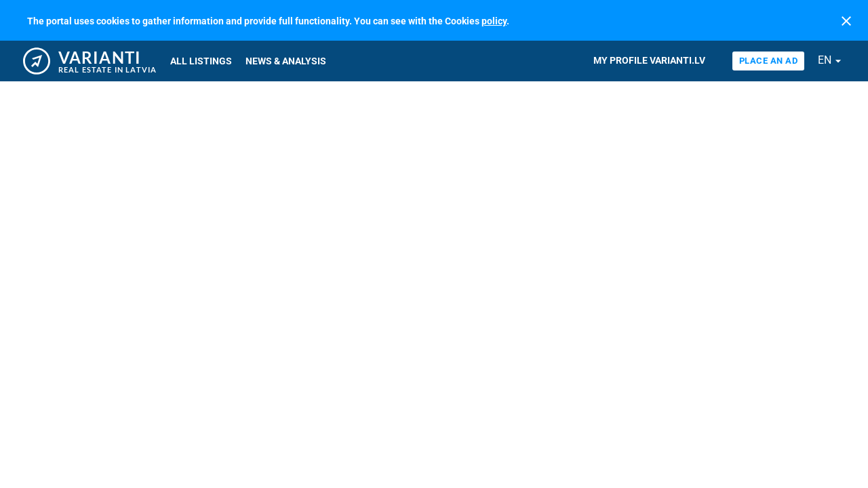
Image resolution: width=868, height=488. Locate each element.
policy (494, 21)
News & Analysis (286, 61)
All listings (201, 61)
